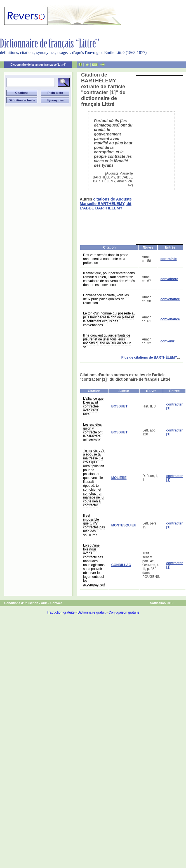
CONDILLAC (121, 565)
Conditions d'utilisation (21, 603)
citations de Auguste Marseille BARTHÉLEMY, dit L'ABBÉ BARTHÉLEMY (106, 204)
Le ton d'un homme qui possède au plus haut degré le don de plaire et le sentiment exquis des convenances (109, 319)
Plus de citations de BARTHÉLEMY (149, 357)
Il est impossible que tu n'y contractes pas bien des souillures (94, 525)
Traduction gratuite (61, 612)
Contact (56, 603)
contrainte (169, 259)
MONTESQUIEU (124, 525)
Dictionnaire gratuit (91, 612)
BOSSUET (119, 406)
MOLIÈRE (119, 478)
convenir (168, 341)
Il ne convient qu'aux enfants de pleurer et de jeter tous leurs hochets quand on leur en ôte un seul (107, 341)
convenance (170, 299)
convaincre (169, 279)
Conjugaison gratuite (124, 612)
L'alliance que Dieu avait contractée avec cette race (93, 406)
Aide (44, 603)
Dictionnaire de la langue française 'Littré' (38, 65)
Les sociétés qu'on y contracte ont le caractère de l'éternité (93, 432)
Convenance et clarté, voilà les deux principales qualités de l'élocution (106, 299)
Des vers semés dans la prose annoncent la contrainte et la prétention (106, 259)
